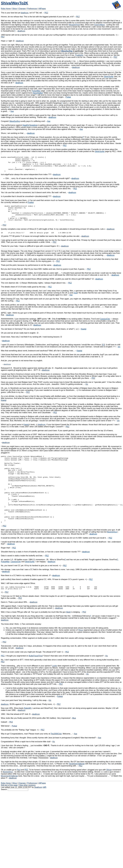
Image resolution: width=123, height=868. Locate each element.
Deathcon (38, 809)
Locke (55, 687)
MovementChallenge (9, 797)
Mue (74, 740)
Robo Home (6, 9)
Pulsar (68, 97)
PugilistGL (79, 55)
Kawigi (84, 336)
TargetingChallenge (77, 785)
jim (119, 354)
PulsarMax (36, 91)
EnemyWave (100, 25)
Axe (12, 111)
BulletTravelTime (36, 677)
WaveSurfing (67, 51)
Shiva (14, 9)
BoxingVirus (112, 553)
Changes (22, 9)
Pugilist (31, 206)
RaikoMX (28, 730)
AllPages (42, 9)
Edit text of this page (9, 807)
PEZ (46, 13)
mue (75, 300)
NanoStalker (38, 93)
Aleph (68, 633)
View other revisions (27, 807)
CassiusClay (105, 326)
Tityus (81, 651)
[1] (103, 352)
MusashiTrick (74, 25)
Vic (87, 391)
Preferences (32, 9)
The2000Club (56, 755)
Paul (19, 791)
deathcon (25, 13)
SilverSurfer (109, 76)
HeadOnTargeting (30, 125)
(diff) (45, 809)
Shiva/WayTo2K (15, 3)
